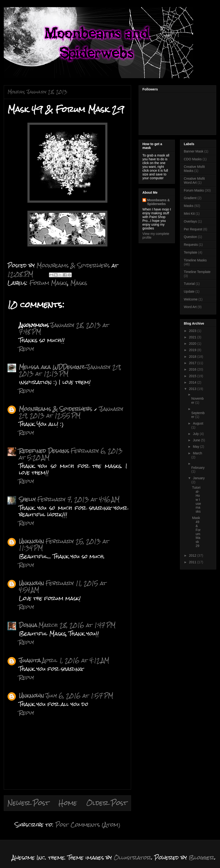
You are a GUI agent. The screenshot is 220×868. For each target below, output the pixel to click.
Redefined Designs (44, 451)
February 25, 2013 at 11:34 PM (64, 544)
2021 (193, 337)
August (198, 423)
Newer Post (28, 803)
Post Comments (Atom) (88, 825)
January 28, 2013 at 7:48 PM (64, 328)
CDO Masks (193, 159)
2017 (193, 363)
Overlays (190, 221)
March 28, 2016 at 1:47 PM (77, 625)
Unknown (31, 541)
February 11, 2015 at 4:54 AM (63, 586)
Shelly (27, 499)
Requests (191, 245)
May (196, 447)
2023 (193, 331)
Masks (79, 283)
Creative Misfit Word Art (194, 181)
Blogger (202, 857)
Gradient (190, 198)
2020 (193, 344)
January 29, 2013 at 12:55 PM (71, 412)
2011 (193, 562)
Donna (28, 625)
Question (190, 237)
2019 (193, 350)
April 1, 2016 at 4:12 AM (76, 660)
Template (191, 252)
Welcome (191, 299)
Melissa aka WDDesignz (52, 367)
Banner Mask (194, 151)
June (197, 440)
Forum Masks (48, 283)
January (199, 478)
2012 (193, 555)
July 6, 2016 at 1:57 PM (79, 696)
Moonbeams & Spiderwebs (55, 409)
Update (189, 291)
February (198, 468)
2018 (193, 357)
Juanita (30, 660)
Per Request (193, 229)
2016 (193, 369)
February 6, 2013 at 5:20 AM (71, 454)
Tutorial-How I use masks (197, 499)
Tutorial (189, 284)
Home (68, 803)
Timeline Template (197, 272)
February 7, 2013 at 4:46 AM (78, 499)
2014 (193, 382)
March (197, 453)
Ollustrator (132, 857)
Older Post (107, 803)
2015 (193, 376)
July (196, 434)
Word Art (190, 307)
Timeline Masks (195, 260)
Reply (26, 349)
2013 (193, 389)
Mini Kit (189, 214)
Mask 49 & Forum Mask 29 (196, 532)
